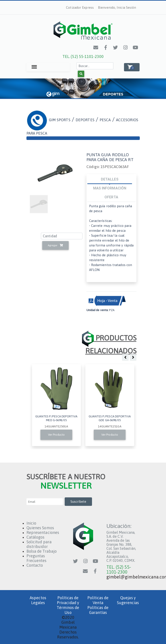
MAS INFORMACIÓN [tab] (110, 188)
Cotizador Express (80, 7)
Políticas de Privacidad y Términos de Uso (68, 605)
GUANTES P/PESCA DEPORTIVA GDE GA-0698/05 (110, 418)
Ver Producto (56, 435)
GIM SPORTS (60, 120)
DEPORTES (85, 120)
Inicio (31, 523)
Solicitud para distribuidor (39, 544)
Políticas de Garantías (98, 610)
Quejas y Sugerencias (128, 600)
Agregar (55, 245)
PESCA (105, 120)
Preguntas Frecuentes (37, 558)
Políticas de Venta (98, 600)
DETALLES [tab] (110, 179)
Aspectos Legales (38, 600)
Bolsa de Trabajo (42, 551)
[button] (132, 67)
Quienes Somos (40, 528)
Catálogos (36, 537)
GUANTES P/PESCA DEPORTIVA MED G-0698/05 (56, 418)
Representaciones (43, 532)
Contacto (35, 565)
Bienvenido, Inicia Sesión (117, 7)
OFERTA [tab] (111, 197)
